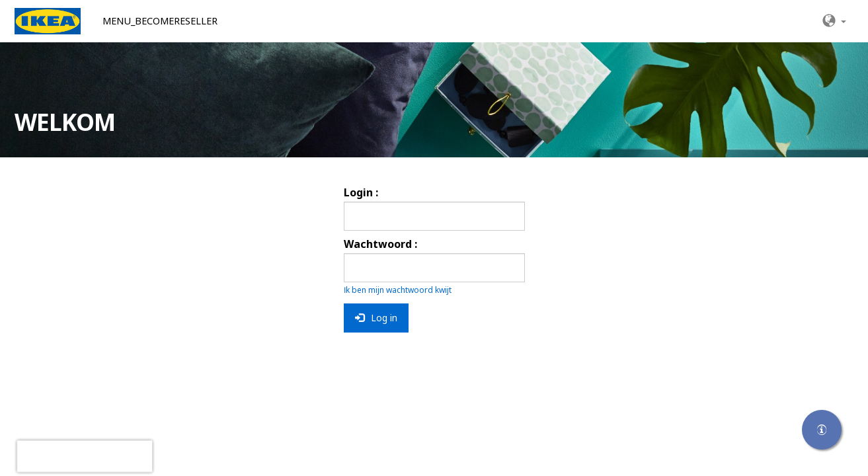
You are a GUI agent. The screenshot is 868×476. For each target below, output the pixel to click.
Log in (376, 318)
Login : (361, 192)
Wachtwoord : (380, 244)
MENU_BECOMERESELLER (160, 21)
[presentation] (85, 456)
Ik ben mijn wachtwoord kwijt (398, 290)
